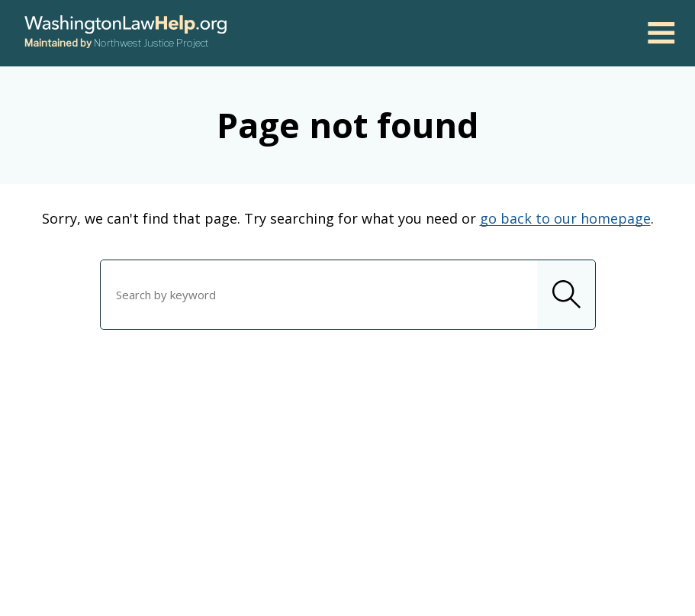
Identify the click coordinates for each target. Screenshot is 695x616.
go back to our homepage (565, 218)
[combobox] (348, 295)
